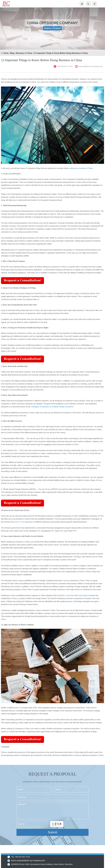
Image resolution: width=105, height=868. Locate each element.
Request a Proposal (52, 28)
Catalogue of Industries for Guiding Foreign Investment (52, 407)
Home (6, 53)
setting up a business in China (81, 168)
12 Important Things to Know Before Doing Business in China (61, 53)
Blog (12, 53)
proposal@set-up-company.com (91, 66)
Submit (52, 832)
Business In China (24, 53)
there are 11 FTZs (18, 522)
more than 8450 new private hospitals (80, 595)
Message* (52, 811)
